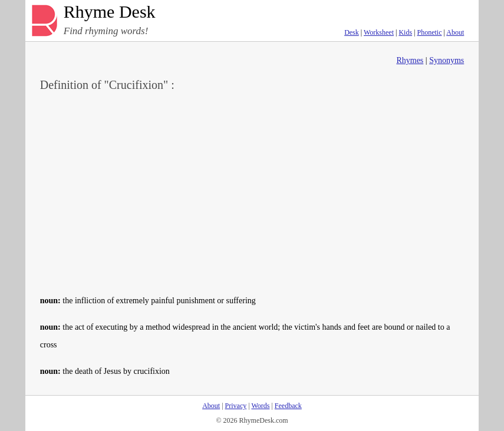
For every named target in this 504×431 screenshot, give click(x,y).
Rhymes (410, 60)
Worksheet (379, 32)
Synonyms (447, 60)
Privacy (236, 406)
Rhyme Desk (110, 12)
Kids (405, 32)
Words (260, 406)
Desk (352, 32)
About (455, 32)
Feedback (288, 406)
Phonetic (430, 32)
